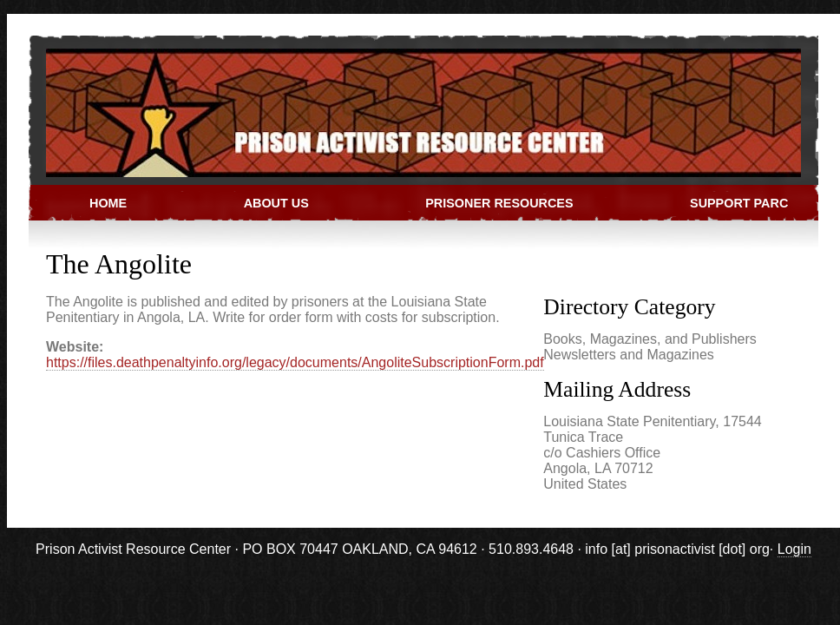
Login (794, 549)
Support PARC (739, 203)
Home (108, 203)
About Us (276, 203)
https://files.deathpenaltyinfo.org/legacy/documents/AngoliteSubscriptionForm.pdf (295, 362)
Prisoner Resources (499, 203)
